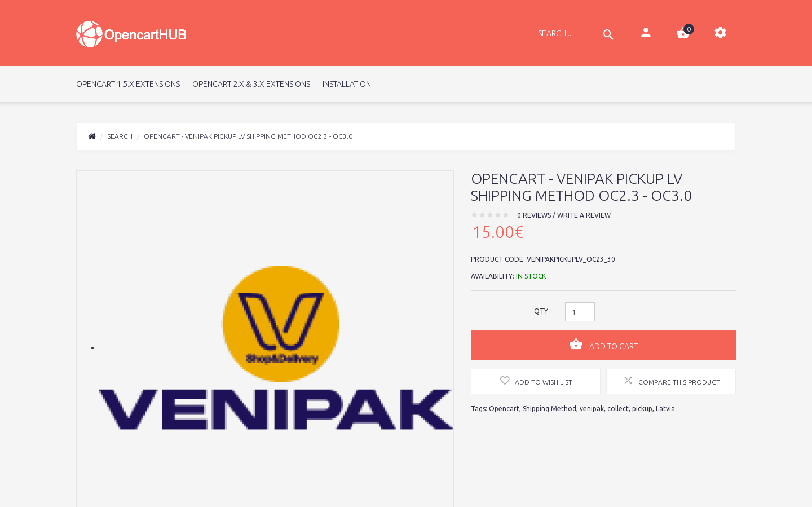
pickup (642, 409)
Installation (347, 84)
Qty (541, 311)
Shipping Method (550, 409)
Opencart (504, 409)
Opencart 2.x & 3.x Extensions (251, 84)
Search (120, 136)
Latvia (665, 409)
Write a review (584, 215)
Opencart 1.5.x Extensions (128, 84)
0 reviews (534, 215)
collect (618, 409)
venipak (592, 409)
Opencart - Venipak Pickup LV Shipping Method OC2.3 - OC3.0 (248, 136)
